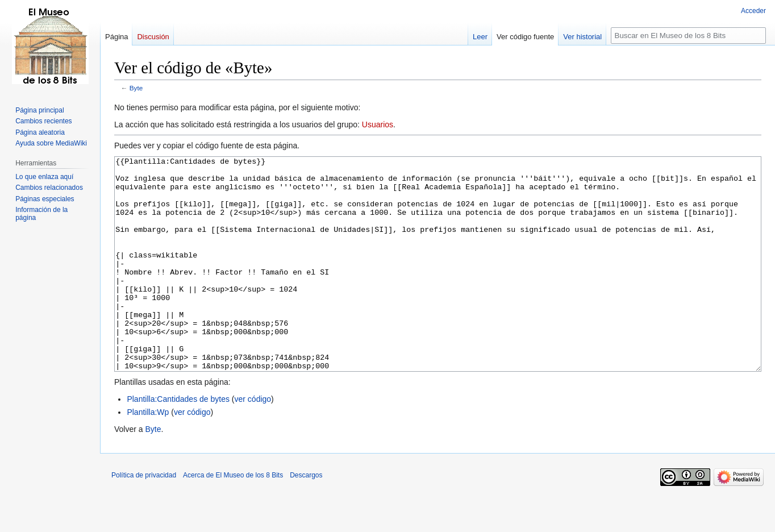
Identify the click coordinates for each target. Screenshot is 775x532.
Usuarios (378, 124)
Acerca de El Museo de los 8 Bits (233, 518)
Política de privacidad (144, 518)
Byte (136, 88)
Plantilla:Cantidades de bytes (178, 442)
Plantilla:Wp (148, 455)
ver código (253, 442)
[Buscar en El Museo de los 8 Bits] (688, 36)
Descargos (306, 518)
